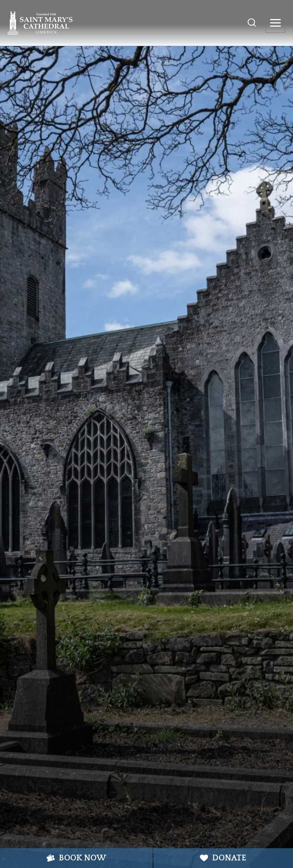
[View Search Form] (252, 23)
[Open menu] (275, 23)
